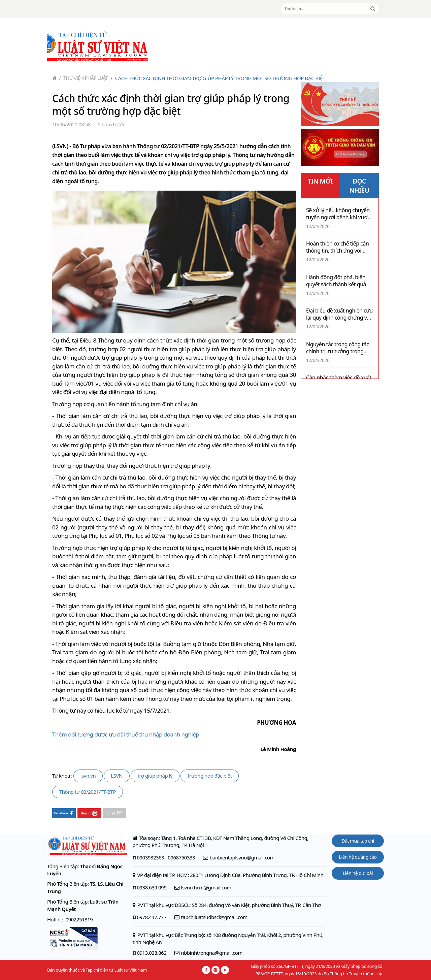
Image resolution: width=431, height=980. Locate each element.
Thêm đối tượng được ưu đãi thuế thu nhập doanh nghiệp (126, 734)
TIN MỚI (320, 181)
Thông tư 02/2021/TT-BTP (88, 792)
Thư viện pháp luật (84, 78)
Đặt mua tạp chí (358, 841)
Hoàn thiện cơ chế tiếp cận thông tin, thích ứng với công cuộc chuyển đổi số (337, 247)
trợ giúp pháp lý (155, 776)
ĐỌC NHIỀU (359, 186)
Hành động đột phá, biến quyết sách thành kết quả (336, 281)
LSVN (117, 776)
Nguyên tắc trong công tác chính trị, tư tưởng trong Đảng (338, 348)
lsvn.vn (88, 776)
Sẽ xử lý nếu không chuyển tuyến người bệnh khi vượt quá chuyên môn (338, 214)
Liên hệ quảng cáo (358, 857)
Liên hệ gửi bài (358, 873)
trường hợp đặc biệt (210, 776)
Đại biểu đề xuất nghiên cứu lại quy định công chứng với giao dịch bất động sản (339, 314)
